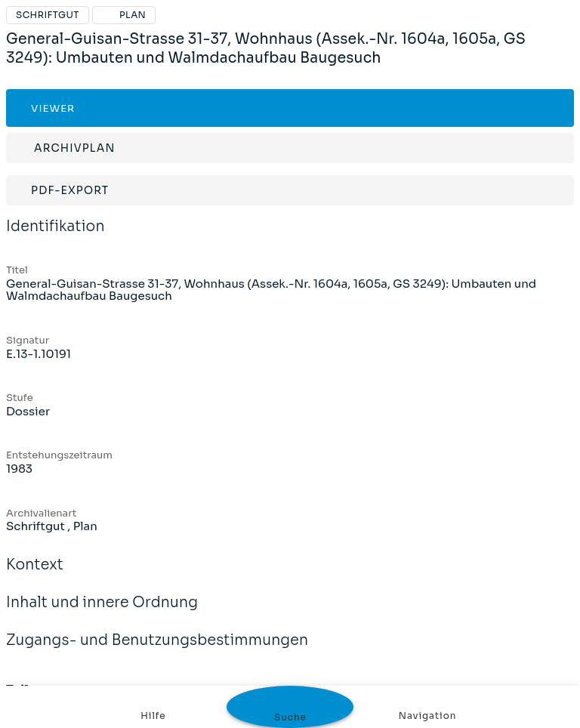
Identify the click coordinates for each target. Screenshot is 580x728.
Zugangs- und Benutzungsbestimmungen (157, 650)
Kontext (35, 575)
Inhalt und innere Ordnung (102, 612)
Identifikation (56, 236)
